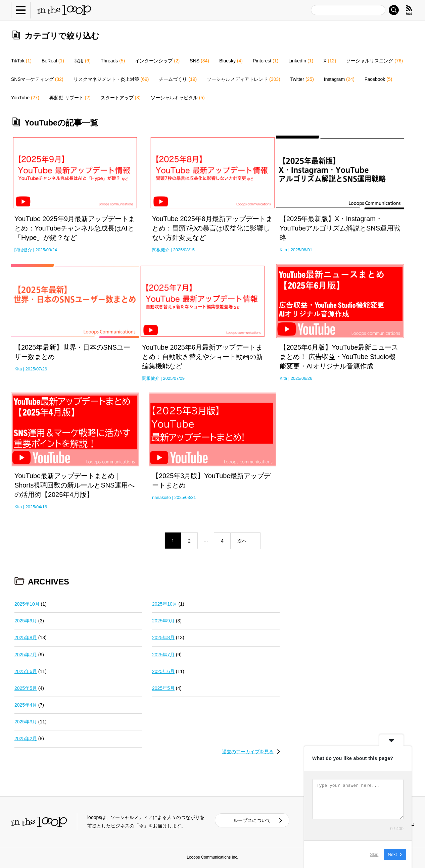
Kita (283, 250)
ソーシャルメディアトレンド (244, 79)
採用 (82, 61)
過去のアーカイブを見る (248, 752)
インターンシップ (157, 61)
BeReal (53, 61)
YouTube (25, 98)
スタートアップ (121, 98)
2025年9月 (26, 621)
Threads (113, 61)
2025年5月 (26, 688)
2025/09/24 (46, 250)
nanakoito (161, 497)
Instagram (339, 79)
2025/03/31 (185, 497)
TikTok (21, 61)
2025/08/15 (184, 250)
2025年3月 (26, 722)
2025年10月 (27, 604)
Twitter (302, 79)
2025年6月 (26, 671)
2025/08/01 (301, 250)
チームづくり (178, 79)
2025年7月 (26, 655)
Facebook (379, 79)
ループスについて (252, 820)
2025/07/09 (174, 378)
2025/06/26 (301, 378)
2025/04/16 (36, 507)
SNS (199, 61)
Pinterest (266, 61)
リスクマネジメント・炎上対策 (111, 79)
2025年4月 (26, 705)
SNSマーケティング (37, 79)
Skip (374, 854)
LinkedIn (301, 61)
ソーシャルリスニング (374, 61)
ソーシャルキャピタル (178, 98)
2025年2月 (26, 738)
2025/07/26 (36, 369)
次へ (242, 541)
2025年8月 (26, 637)
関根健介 (23, 250)
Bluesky (231, 61)
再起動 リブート (70, 98)
